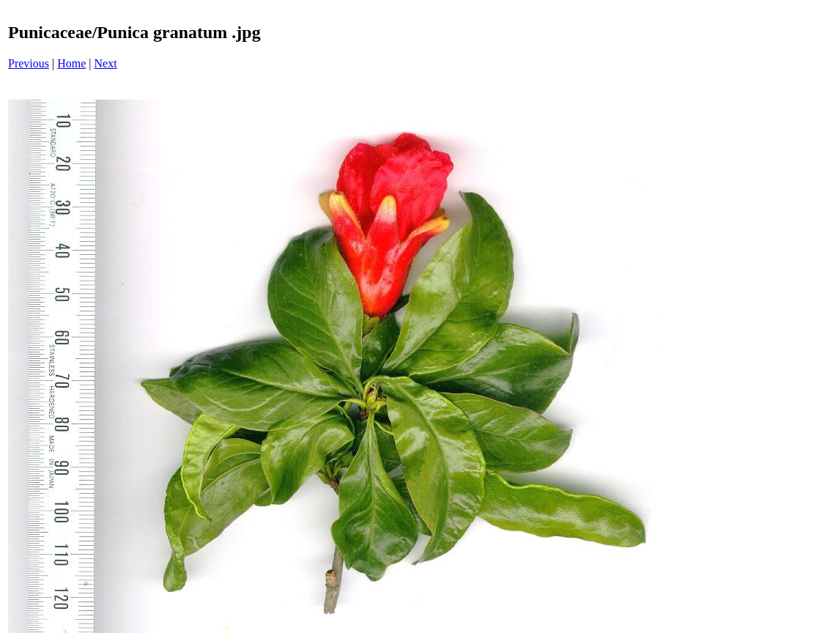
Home (71, 63)
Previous (29, 63)
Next (106, 63)
